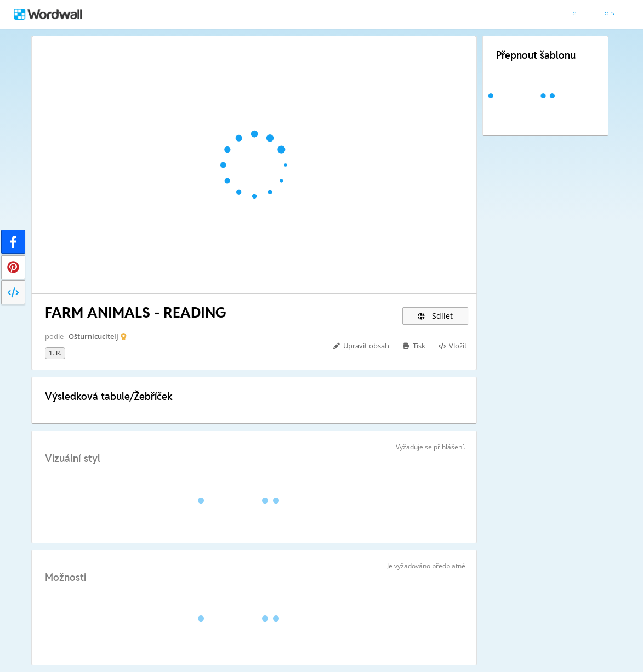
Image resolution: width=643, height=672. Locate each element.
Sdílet (435, 316)
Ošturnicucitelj (93, 336)
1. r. (55, 353)
